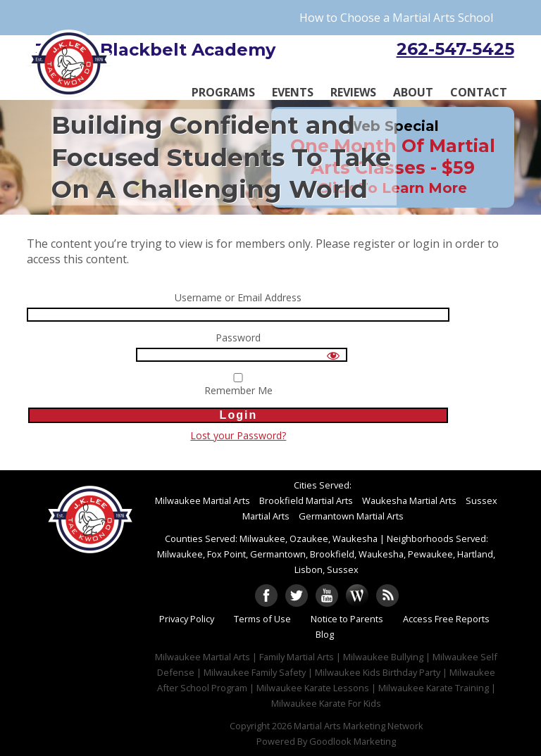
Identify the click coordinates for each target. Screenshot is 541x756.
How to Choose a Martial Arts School (396, 18)
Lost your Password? (238, 435)
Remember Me (238, 385)
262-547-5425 (455, 49)
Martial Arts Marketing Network (359, 726)
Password (238, 338)
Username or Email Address (238, 298)
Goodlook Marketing (353, 741)
